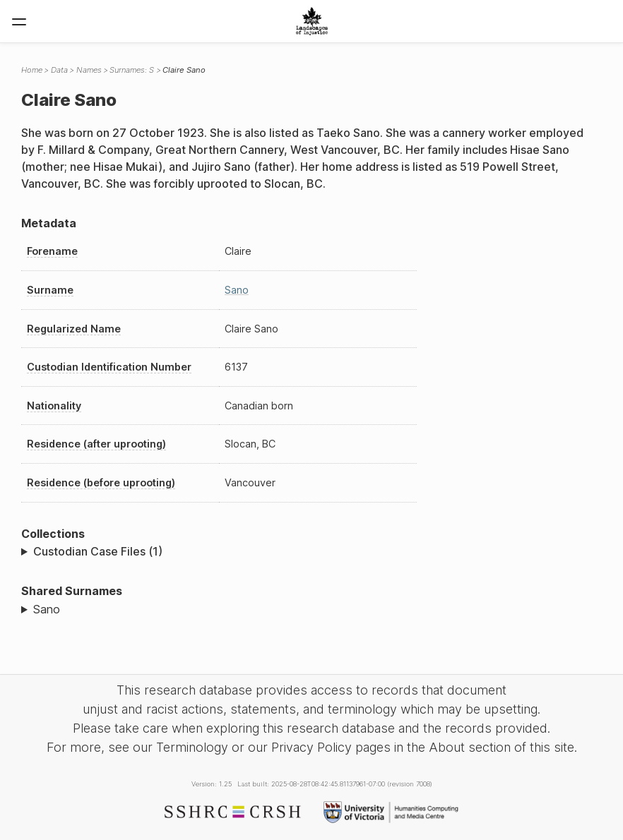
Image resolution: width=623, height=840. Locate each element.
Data (59, 70)
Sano (237, 290)
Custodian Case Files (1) (98, 551)
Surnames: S (132, 70)
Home (32, 70)
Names (89, 70)
